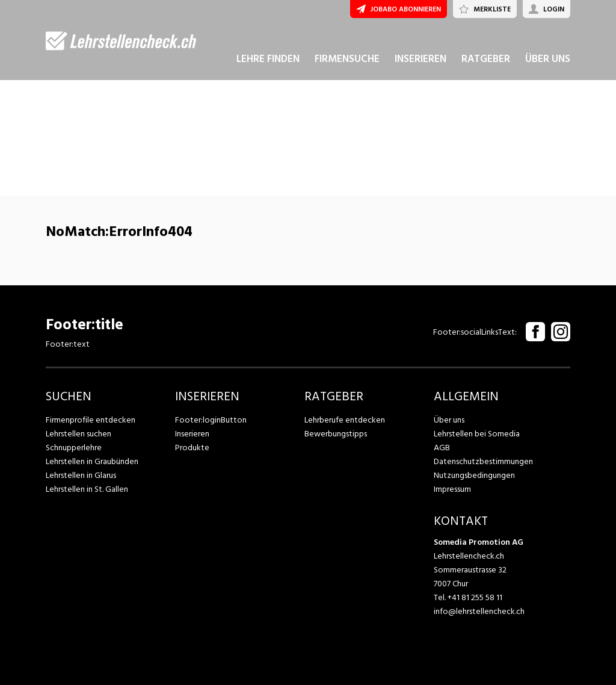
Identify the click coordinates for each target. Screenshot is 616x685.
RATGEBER (486, 59)
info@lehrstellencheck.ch (479, 611)
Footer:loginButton (211, 420)
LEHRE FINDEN (268, 59)
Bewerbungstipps (336, 434)
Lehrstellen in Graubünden (92, 461)
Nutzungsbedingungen (474, 475)
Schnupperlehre (74, 448)
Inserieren (192, 434)
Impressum (452, 489)
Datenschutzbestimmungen (483, 461)
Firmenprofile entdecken (91, 420)
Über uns (449, 420)
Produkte (192, 448)
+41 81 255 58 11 (475, 597)
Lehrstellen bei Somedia (477, 434)
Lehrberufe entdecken (345, 420)
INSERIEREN (420, 59)
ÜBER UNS (548, 59)
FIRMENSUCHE (347, 59)
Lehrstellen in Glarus (81, 475)
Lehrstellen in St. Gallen (87, 489)
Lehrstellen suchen (79, 434)
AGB (442, 448)
